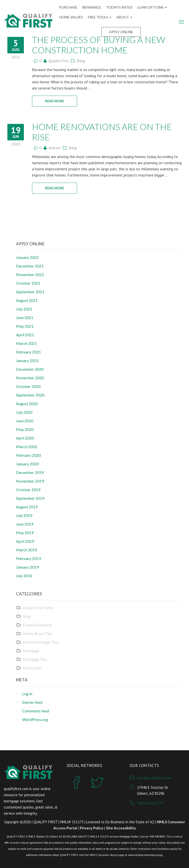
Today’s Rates (119, 7)
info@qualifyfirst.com (154, 778)
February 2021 (28, 352)
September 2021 (30, 292)
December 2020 (30, 369)
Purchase (68, 7)
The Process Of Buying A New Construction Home (99, 45)
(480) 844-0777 (150, 803)
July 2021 (24, 309)
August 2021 (27, 300)
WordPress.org (35, 719)
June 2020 (25, 421)
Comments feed (36, 711)
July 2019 (24, 515)
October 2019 (28, 490)
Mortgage (31, 651)
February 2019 (28, 558)
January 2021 (27, 360)
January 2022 (27, 257)
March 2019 (26, 550)
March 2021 (26, 343)
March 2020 (26, 447)
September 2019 (30, 498)
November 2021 (30, 274)
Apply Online (121, 32)
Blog (81, 61)
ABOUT (124, 17)
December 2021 (30, 266)
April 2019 (25, 541)
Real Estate (33, 668)
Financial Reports (37, 625)
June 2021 (25, 317)
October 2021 (28, 283)
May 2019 (25, 533)
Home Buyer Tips (38, 633)
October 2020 (28, 386)
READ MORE (55, 101)
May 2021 (25, 326)
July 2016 (24, 576)
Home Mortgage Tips (41, 642)
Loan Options (152, 7)
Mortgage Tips (35, 659)
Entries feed (32, 702)
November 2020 (30, 378)
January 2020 (27, 464)
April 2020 (25, 438)
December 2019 (30, 472)
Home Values (71, 17)
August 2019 (27, 507)
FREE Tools (100, 17)
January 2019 (27, 567)
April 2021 (25, 335)
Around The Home (38, 608)
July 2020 (24, 412)
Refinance (92, 7)
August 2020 (27, 404)
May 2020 (25, 429)
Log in (27, 694)
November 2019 (30, 481)
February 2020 (28, 455)
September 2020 (30, 395)
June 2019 (25, 524)
